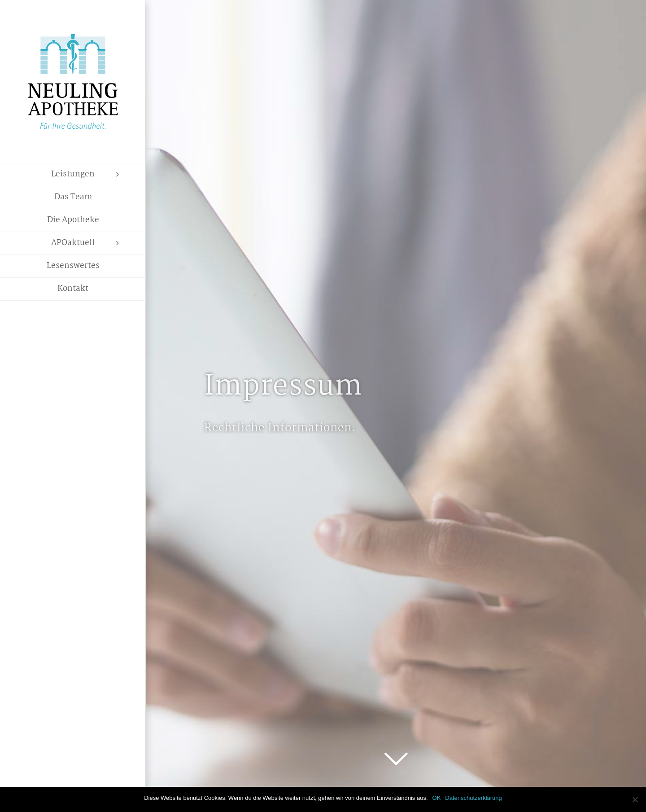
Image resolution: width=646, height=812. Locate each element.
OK (437, 798)
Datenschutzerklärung (473, 798)
